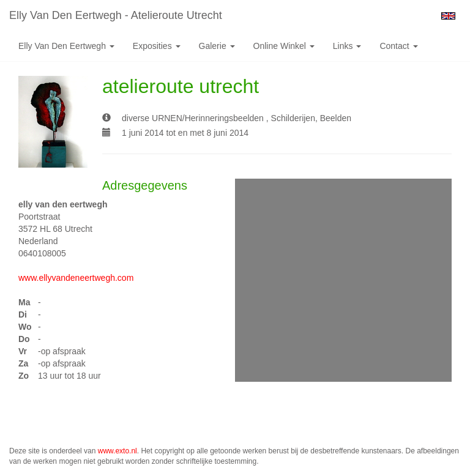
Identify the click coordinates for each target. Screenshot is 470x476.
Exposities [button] (157, 46)
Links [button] (347, 46)
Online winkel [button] (284, 46)
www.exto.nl (117, 451)
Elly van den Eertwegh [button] (66, 46)
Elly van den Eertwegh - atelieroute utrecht (116, 15)
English (448, 16)
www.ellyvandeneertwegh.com (76, 278)
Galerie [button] (217, 46)
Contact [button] (398, 46)
